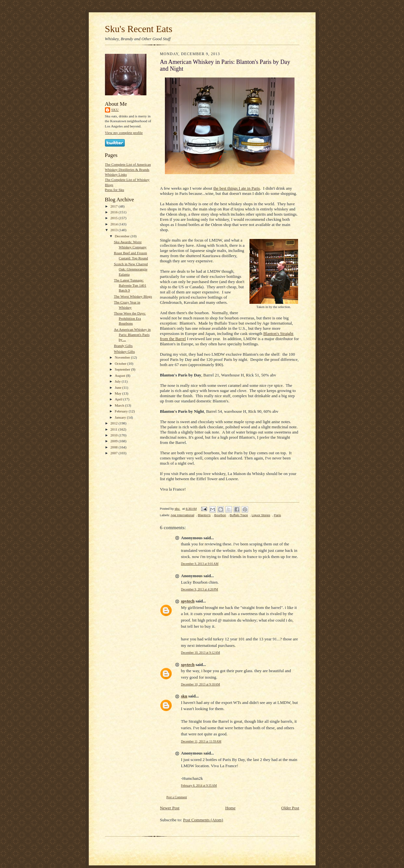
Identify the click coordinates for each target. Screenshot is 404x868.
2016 (115, 212)
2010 (115, 435)
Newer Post (170, 808)
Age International (183, 515)
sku (115, 110)
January (121, 417)
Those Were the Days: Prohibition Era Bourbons (130, 318)
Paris (277, 515)
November (123, 357)
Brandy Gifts (123, 346)
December (123, 236)
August (120, 375)
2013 (115, 230)
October (121, 363)
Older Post (290, 808)
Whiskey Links (116, 174)
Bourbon (220, 515)
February (122, 411)
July (118, 381)
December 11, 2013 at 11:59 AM (201, 741)
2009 (115, 441)
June (118, 387)
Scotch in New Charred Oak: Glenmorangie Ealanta (131, 269)
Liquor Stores (261, 515)
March (120, 405)
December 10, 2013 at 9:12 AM (201, 653)
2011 (115, 429)
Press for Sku (115, 190)
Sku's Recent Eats (139, 29)
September (123, 369)
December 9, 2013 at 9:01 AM (200, 564)
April (119, 399)
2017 (115, 206)
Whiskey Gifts (124, 351)
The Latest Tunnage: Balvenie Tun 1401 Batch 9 (130, 285)
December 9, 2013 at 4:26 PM (200, 589)
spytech (188, 601)
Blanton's (204, 515)
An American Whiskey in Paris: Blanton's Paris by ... (132, 334)
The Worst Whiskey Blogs (133, 296)
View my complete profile (124, 133)
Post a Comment (177, 797)
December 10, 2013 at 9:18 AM (201, 684)
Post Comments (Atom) (203, 820)
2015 (115, 218)
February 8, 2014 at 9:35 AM (199, 785)
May (118, 393)
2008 (115, 447)
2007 (115, 453)
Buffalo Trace (239, 515)
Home (230, 808)
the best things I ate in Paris (237, 188)
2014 (115, 224)
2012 (115, 423)
